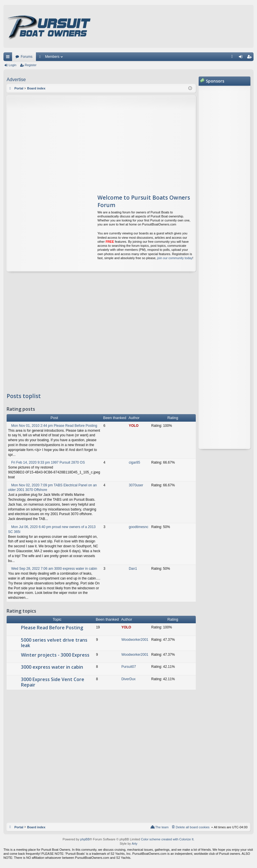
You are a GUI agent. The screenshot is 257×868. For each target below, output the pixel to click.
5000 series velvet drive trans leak (54, 643)
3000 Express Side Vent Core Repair (53, 682)
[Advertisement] (61, 142)
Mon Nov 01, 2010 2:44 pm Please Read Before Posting (53, 426)
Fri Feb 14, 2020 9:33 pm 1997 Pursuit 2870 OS (46, 462)
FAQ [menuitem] (234, 58)
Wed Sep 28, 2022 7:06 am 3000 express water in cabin (53, 569)
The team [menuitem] (162, 827)
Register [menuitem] (251, 58)
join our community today (175, 258)
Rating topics (21, 611)
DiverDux (128, 679)
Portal (19, 88)
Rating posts (21, 409)
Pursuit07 (129, 667)
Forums (27, 57)
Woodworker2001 (135, 640)
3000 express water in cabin (52, 667)
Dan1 (133, 569)
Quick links (9, 58)
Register (31, 65)
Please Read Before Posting (52, 628)
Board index (36, 827)
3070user (136, 485)
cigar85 (134, 462)
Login (13, 65)
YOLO (134, 426)
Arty (135, 844)
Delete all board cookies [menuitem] (192, 827)
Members (52, 57)
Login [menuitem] (242, 58)
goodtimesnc (139, 527)
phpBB (85, 839)
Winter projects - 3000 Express (55, 655)
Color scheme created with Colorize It (167, 839)
